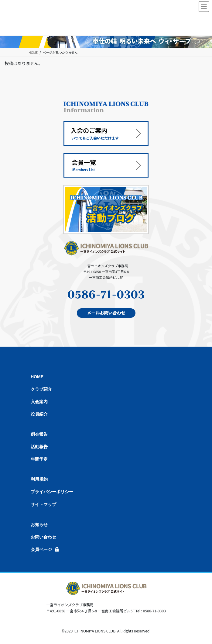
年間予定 (39, 459)
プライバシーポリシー (52, 492)
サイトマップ (43, 504)
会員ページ (41, 549)
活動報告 (39, 447)
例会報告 (39, 434)
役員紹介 (39, 414)
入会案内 (39, 402)
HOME (37, 377)
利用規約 (39, 479)
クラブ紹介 (41, 389)
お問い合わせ (43, 537)
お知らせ (39, 525)
